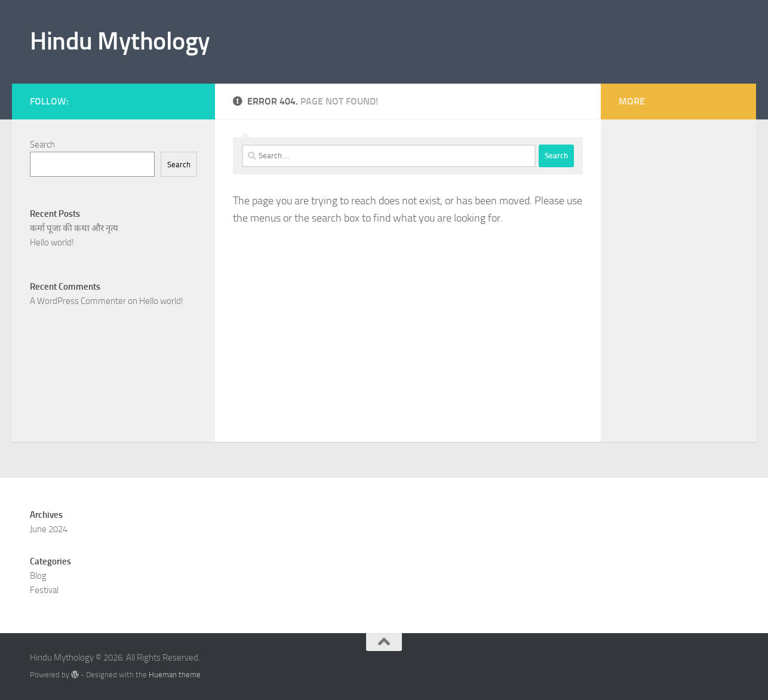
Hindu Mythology (120, 41)
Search (42, 145)
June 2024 (49, 529)
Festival (44, 590)
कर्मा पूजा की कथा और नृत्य (74, 228)
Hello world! (52, 242)
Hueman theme (175, 675)
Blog (38, 576)
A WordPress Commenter (78, 301)
